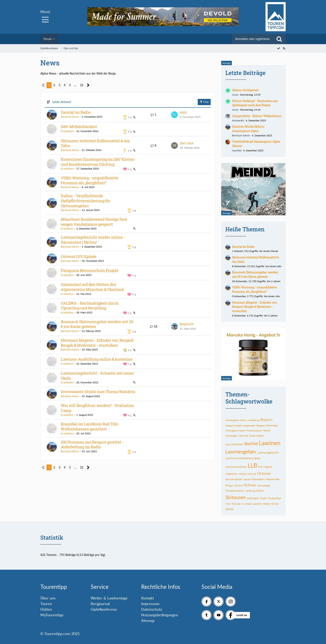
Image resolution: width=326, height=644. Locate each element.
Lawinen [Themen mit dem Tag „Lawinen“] (270, 443)
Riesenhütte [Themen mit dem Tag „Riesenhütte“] (273, 479)
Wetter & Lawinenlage (109, 598)
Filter (204, 102)
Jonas (235, 95)
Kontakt (148, 598)
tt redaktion (67, 131)
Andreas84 (238, 120)
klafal (183, 112)
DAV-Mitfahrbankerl (79, 127)
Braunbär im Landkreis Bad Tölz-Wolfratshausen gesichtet (90, 426)
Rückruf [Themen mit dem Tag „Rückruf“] (239, 485)
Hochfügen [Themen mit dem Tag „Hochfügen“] (232, 436)
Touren (46, 604)
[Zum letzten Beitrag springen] (174, 115)
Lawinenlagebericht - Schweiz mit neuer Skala (97, 376)
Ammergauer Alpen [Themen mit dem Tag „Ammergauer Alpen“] (236, 420)
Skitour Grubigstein (245, 90)
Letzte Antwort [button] (62, 102)
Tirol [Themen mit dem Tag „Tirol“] (228, 504)
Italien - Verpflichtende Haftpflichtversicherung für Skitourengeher (86, 201)
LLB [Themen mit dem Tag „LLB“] (252, 465)
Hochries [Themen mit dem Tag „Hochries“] (244, 436)
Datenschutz (152, 609)
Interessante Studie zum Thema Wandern (98, 392)
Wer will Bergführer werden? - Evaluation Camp (98, 408)
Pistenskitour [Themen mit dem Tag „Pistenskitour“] (258, 479)
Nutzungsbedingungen (160, 615)
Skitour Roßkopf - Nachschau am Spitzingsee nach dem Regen (255, 103)
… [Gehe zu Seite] (75, 85)
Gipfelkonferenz (104, 609)
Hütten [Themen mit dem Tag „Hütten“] (260, 436)
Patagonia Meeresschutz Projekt (90, 270)
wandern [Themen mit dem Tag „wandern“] (257, 504)
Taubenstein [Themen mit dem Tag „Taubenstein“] (275, 498)
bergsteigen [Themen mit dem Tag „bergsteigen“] (249, 425)
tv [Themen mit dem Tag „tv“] (243, 504)
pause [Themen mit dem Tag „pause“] (247, 479)
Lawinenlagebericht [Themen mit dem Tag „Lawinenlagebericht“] (268, 453)
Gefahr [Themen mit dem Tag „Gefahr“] (267, 430)
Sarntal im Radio (76, 112)
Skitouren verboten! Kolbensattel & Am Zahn (95, 143)
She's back (187, 143)
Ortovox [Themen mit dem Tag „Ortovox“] (264, 473)
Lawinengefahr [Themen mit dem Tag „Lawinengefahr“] (241, 452)
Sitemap (148, 620)
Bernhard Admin (70, 117)
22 (82, 85)
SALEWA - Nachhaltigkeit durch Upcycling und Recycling (90, 306)
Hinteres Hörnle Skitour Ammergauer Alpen (248, 129)
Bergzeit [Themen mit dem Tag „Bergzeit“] (261, 425)
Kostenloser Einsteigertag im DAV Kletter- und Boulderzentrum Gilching (98, 162)
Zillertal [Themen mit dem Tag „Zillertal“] (229, 509)
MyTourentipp (52, 615)
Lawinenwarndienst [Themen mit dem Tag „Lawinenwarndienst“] (236, 467)
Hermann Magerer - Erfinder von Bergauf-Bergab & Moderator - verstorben (98, 343)
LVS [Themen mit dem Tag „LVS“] (260, 467)
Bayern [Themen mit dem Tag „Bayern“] (266, 420)
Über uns (48, 598)
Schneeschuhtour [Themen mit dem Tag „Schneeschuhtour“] (235, 491)
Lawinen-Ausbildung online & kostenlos (97, 359)
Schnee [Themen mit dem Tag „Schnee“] (250, 485)
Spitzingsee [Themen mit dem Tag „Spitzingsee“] (253, 498)
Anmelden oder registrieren (252, 39)
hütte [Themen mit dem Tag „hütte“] (252, 436)
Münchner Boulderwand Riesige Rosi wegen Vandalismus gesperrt (94, 222)
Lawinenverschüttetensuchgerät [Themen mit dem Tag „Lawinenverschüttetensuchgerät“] (243, 458)
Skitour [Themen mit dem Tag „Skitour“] (260, 491)
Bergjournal (100, 604)
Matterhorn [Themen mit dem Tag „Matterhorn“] (232, 474)
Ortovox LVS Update (79, 257)
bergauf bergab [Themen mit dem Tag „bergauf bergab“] (234, 425)
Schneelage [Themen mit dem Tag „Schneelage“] (264, 485)
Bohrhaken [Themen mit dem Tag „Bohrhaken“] (272, 425)
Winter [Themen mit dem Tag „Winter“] (275, 504)
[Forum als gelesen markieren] (279, 48)
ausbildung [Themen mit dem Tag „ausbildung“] (253, 420)
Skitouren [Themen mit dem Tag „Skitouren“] (235, 497)
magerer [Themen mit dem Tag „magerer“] (268, 467)
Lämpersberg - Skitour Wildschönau (257, 116)
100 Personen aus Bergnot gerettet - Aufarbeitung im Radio (92, 445)
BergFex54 (187, 324)
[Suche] (279, 39)
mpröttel (237, 150)
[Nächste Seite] (88, 85)
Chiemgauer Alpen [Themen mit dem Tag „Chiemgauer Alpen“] (235, 430)
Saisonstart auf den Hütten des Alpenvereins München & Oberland (92, 287)
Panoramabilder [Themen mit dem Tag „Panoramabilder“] (234, 479)
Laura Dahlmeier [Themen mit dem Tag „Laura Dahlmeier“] (234, 444)
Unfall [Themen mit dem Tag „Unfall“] (248, 504)
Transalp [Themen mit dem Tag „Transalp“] (236, 504)
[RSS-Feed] (284, 48)
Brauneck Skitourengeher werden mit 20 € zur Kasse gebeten (97, 324)
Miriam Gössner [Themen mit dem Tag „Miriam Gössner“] (248, 474)
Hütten (46, 609)
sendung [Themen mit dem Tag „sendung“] (250, 491)
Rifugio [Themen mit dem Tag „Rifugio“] (229, 485)
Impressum (150, 604)
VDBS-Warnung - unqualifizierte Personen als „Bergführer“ (90, 180)
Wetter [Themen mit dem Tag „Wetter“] (267, 504)
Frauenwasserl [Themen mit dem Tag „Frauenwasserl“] (254, 430)
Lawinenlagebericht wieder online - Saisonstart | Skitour (93, 240)
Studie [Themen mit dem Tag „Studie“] (263, 498)
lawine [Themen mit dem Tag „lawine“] (251, 443)
